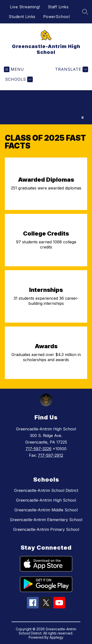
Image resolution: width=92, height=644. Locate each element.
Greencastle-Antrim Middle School (46, 510)
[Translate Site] (71, 69)
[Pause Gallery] (83, 118)
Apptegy (56, 637)
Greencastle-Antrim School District (46, 490)
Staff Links (58, 7)
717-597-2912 (50, 455)
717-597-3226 (38, 449)
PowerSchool (57, 17)
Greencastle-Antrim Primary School (46, 529)
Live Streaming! (25, 7)
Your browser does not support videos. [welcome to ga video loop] (46, 107)
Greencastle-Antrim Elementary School (46, 520)
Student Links (22, 17)
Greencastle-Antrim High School (46, 500)
